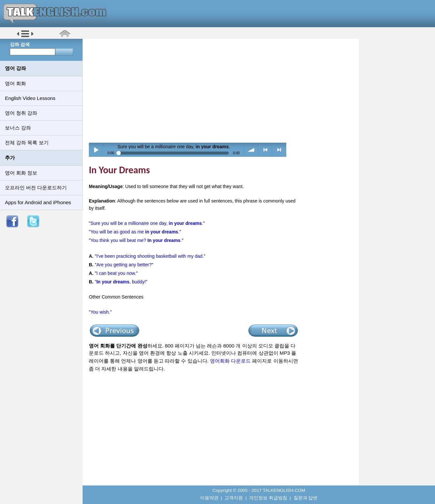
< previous (265, 150)
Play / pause (96, 150)
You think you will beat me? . (136, 240)
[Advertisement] (223, 90)
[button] (25, 37)
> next (279, 150)
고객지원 (234, 498)
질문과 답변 (306, 498)
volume (251, 150)
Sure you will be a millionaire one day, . (147, 223)
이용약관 (209, 498)
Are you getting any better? (124, 265)
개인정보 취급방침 (268, 498)
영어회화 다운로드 (230, 361)
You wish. (100, 312)
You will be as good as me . (135, 232)
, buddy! (121, 282)
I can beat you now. (116, 273)
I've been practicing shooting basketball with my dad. (150, 256)
